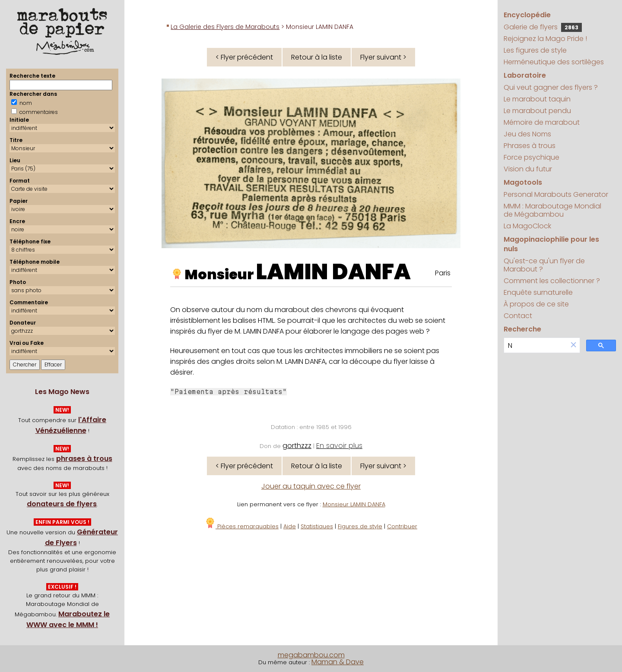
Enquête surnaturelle (538, 292)
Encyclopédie (527, 15)
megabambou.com (311, 655)
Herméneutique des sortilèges (554, 62)
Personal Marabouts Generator (556, 194)
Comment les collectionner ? (552, 281)
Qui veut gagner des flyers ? (551, 87)
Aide (290, 526)
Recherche (522, 329)
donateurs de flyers (62, 504)
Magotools (523, 182)
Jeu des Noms (527, 134)
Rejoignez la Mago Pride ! (545, 39)
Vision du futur (528, 169)
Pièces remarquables (242, 526)
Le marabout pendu (537, 111)
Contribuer (402, 526)
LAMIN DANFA (333, 272)
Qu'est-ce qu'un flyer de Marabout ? (544, 265)
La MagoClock (527, 226)
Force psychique (532, 157)
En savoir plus (339, 446)
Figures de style (360, 526)
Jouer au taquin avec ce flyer (311, 486)
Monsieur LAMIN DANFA (354, 504)
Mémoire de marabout (542, 122)
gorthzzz (297, 446)
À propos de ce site (536, 304)
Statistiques (317, 526)
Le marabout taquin (537, 99)
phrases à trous (84, 459)
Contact (518, 316)
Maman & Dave (338, 662)
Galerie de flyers (543, 27)
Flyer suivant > (383, 57)
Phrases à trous (530, 146)
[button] (574, 345)
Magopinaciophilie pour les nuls (551, 244)
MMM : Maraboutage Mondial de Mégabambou (552, 210)
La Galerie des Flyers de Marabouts (225, 27)
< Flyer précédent (244, 57)
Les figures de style (535, 50)
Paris (443, 273)
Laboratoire (525, 75)
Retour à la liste (317, 57)
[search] (536, 345)
